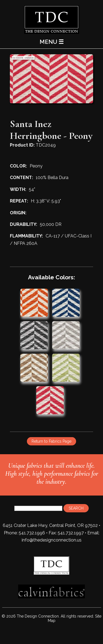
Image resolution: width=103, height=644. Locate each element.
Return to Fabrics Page (51, 441)
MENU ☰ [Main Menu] (52, 42)
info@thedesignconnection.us (52, 540)
